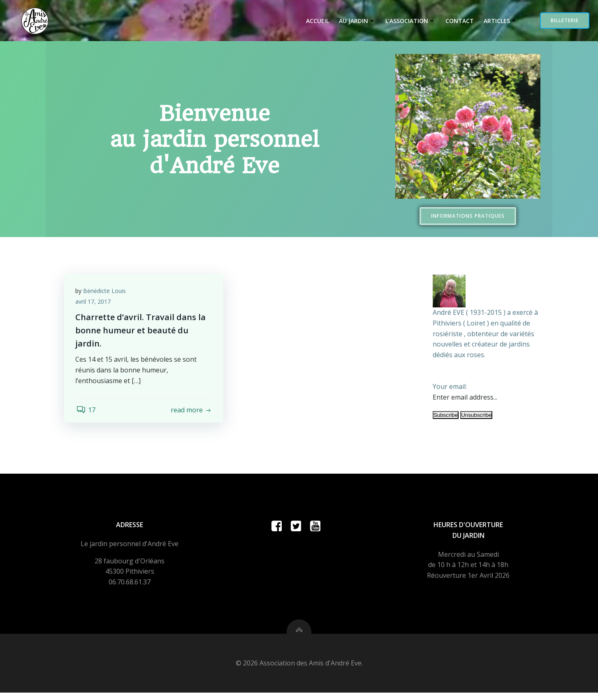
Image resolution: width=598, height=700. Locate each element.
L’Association (408, 21)
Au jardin (355, 21)
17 (86, 411)
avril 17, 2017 (94, 302)
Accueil (315, 21)
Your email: (449, 386)
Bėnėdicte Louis (106, 292)
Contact (458, 21)
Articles (498, 21)
